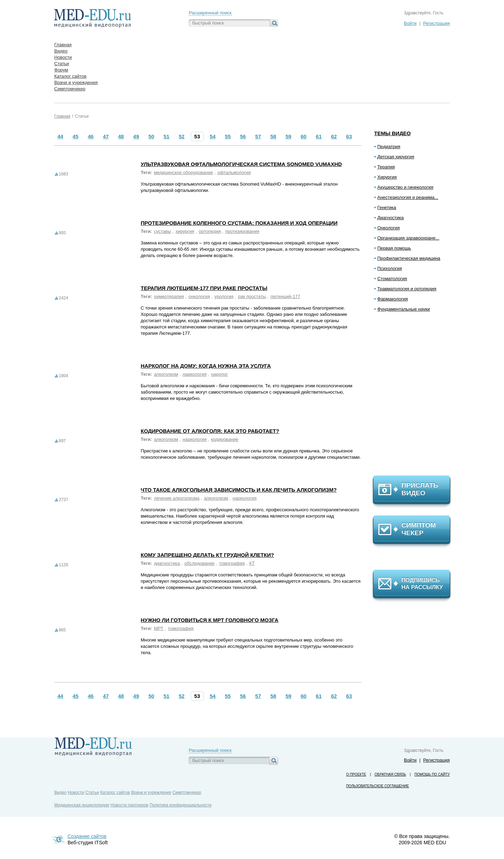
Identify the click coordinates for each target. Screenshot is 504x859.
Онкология (388, 228)
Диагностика (390, 218)
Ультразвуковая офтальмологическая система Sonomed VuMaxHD (241, 164)
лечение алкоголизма (177, 498)
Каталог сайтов (115, 792)
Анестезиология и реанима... (408, 197)
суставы (163, 231)
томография (232, 563)
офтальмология (234, 172)
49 (136, 136)
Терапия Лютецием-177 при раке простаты (204, 288)
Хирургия (387, 177)
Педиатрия (389, 147)
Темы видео (393, 133)
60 (304, 136)
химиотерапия (169, 296)
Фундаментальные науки (404, 309)
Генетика (387, 207)
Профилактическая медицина (409, 258)
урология (224, 296)
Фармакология (393, 299)
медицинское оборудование (184, 172)
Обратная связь (390, 774)
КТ (252, 563)
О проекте (356, 774)
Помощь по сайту (432, 774)
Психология (390, 268)
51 (166, 136)
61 (319, 136)
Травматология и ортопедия (407, 289)
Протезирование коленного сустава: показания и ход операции (239, 223)
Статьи (82, 116)
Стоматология (392, 279)
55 (228, 136)
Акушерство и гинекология (405, 187)
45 (75, 136)
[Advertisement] (415, 397)
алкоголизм (166, 374)
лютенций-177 (285, 296)
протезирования (242, 231)
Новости (76, 792)
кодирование (225, 439)
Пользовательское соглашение (377, 786)
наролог (219, 374)
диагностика (167, 563)
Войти (410, 23)
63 (349, 136)
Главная (62, 116)
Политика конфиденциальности (180, 805)
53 (197, 136)
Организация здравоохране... (408, 238)
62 (334, 136)
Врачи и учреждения (151, 792)
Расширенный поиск (210, 13)
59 (289, 136)
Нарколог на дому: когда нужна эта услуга (206, 366)
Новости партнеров (129, 805)
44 (60, 136)
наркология (195, 374)
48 (121, 136)
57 (258, 136)
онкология (199, 296)
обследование (199, 563)
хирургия (185, 231)
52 (182, 136)
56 (243, 136)
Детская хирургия (396, 157)
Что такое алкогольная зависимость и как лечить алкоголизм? (239, 490)
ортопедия (210, 231)
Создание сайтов (87, 836)
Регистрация (436, 23)
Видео (60, 792)
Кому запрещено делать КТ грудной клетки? (207, 555)
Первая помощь (394, 248)
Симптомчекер (187, 792)
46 (91, 136)
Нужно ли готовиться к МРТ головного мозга (209, 620)
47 (106, 136)
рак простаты (252, 296)
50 (151, 136)
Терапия (386, 167)
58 (273, 136)
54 (213, 136)
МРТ (159, 628)
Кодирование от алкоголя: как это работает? (210, 431)
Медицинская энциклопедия (82, 805)
